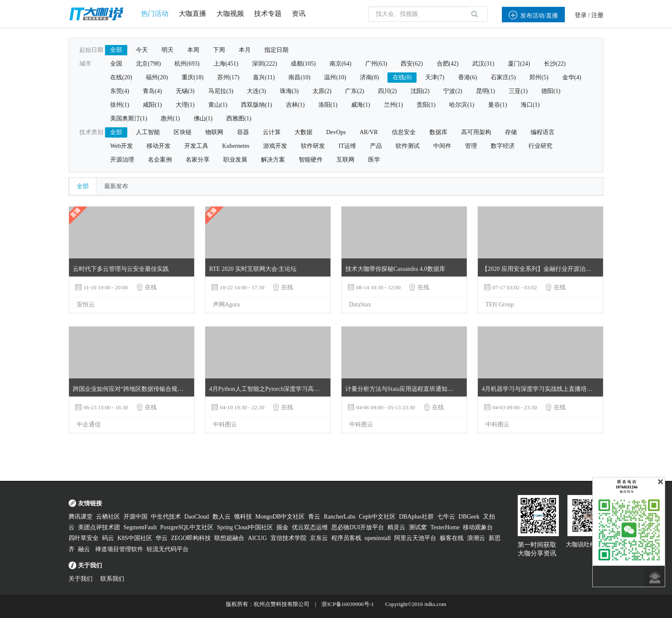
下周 (219, 50)
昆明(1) (486, 91)
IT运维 (347, 146)
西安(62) (412, 64)
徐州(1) (120, 105)
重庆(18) (193, 77)
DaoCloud (197, 517)
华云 (162, 538)
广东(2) (354, 91)
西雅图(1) (239, 118)
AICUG (257, 538)
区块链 (183, 132)
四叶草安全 (84, 538)
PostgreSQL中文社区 (187, 527)
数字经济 (503, 146)
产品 (376, 146)
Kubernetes (236, 146)
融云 (85, 549)
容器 (243, 132)
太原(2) (322, 91)
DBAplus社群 (416, 517)
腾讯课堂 (81, 517)
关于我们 (81, 579)
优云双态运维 (310, 527)
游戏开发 (275, 146)
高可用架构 (476, 132)
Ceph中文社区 (377, 517)
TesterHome (445, 527)
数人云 (222, 517)
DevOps (336, 132)
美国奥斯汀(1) (129, 118)
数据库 (438, 132)
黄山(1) (218, 105)
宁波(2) (453, 91)
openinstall (378, 538)
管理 (471, 146)
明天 (168, 50)
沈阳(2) (420, 91)
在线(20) (121, 77)
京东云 (319, 538)
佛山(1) (203, 118)
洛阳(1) (328, 105)
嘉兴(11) (264, 77)
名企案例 (160, 160)
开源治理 (122, 160)
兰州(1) (393, 105)
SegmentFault (140, 527)
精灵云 (396, 527)
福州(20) (157, 77)
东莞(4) (120, 91)
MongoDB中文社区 (280, 517)
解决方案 (273, 160)
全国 (116, 64)
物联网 (214, 132)
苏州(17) (228, 77)
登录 (581, 15)
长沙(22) (555, 64)
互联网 (345, 160)
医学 (374, 160)
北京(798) (148, 64)
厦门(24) (519, 64)
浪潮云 (476, 538)
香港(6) (468, 77)
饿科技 (243, 517)
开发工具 (196, 146)
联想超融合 (229, 538)
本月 (245, 50)
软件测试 (408, 146)
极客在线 (452, 538)
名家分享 (198, 160)
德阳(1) (551, 91)
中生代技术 (166, 517)
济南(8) (369, 77)
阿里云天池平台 (415, 538)
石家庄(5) (503, 77)
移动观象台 (478, 527)
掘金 (282, 527)
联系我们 (112, 579)
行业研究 (540, 146)
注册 (597, 15)
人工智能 (148, 132)
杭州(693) (187, 64)
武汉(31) (483, 64)
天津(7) (435, 77)
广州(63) (376, 64)
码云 (108, 538)
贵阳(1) (426, 105)
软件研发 (313, 146)
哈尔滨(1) (462, 105)
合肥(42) (448, 64)
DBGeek (469, 517)
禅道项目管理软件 (119, 549)
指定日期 (276, 50)
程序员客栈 (346, 538)
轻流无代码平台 (168, 549)
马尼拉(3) (221, 91)
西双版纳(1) (256, 105)
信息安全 (404, 132)
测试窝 (418, 527)
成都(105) (303, 64)
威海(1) (360, 105)
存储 (511, 132)
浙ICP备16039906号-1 (348, 604)
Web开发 (121, 146)
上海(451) (226, 64)
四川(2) (387, 91)
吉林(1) (295, 105)
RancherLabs (339, 517)
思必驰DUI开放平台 (358, 527)
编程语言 (543, 132)
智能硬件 (311, 160)
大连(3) (256, 91)
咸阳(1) (152, 105)
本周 (193, 50)
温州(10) (335, 77)
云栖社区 (108, 517)
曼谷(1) (498, 105)
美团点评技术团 (99, 527)
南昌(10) (299, 77)
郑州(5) (539, 77)
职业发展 (235, 160)
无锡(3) (185, 91)
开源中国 (135, 517)
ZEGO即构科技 (191, 538)
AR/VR (369, 132)
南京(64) (340, 64)
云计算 (272, 132)
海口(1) (530, 105)
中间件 (442, 146)
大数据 (303, 132)
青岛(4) (152, 91)
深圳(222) (264, 64)
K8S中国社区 (135, 538)
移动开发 (159, 146)
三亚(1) (518, 91)
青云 (314, 517)
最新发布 (116, 186)
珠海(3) (289, 91)
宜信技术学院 (288, 538)
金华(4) (572, 77)
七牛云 (446, 517)
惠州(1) (170, 118)
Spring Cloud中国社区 (245, 527)
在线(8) (402, 77)
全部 (116, 50)
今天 (142, 50)
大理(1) (185, 105)
